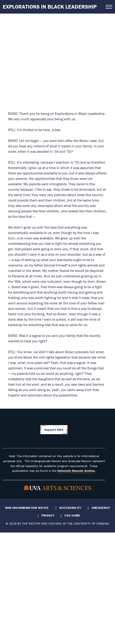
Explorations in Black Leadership (50, 7)
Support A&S (54, 430)
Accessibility (70, 508)
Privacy (48, 515)
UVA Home (72, 515)
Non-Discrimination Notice (27, 508)
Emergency (101, 508)
